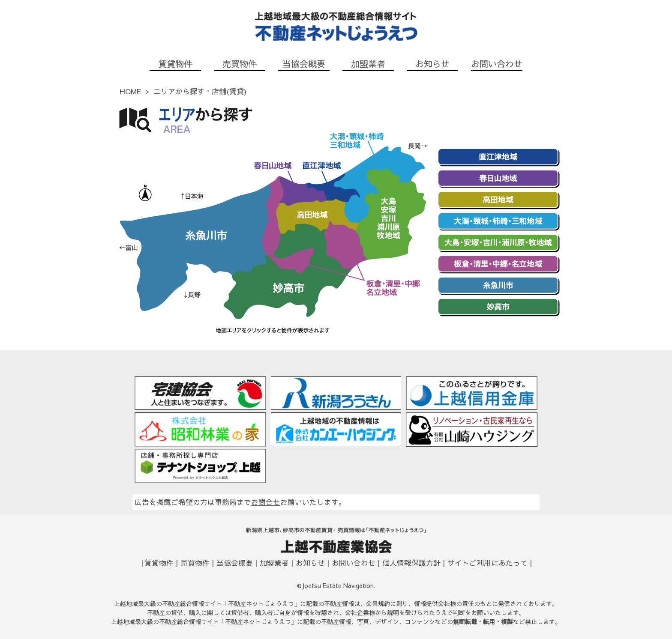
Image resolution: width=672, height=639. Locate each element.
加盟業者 (368, 64)
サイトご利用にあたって (487, 563)
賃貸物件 (175, 64)
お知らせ (432, 64)
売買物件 (240, 64)
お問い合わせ (497, 64)
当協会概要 (304, 64)
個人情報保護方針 (411, 563)
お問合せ (266, 502)
